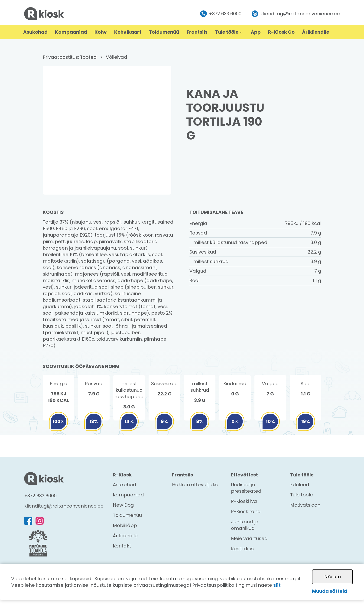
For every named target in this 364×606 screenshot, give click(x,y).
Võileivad (117, 57)
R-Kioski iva (244, 501)
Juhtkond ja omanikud (245, 525)
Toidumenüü (127, 515)
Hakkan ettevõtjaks (195, 485)
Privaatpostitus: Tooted (70, 57)
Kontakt (122, 546)
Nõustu (333, 577)
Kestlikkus (242, 549)
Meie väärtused (249, 538)
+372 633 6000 (221, 14)
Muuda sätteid (330, 591)
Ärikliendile (125, 536)
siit (277, 585)
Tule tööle (302, 495)
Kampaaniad (128, 495)
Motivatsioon (305, 505)
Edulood (300, 485)
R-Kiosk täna (246, 512)
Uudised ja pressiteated (246, 488)
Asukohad (125, 485)
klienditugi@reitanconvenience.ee (296, 14)
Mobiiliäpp (125, 525)
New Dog (123, 505)
